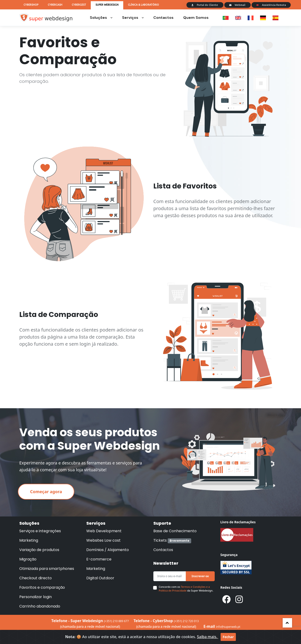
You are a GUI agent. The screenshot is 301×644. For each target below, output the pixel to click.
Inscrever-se (200, 576)
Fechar (228, 637)
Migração (28, 559)
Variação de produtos (39, 550)
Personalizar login (36, 597)
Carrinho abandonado (40, 606)
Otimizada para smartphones (47, 569)
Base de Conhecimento (175, 531)
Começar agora (46, 492)
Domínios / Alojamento (108, 550)
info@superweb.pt (228, 627)
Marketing (29, 540)
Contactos (163, 18)
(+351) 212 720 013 (186, 621)
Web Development (104, 531)
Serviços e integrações (40, 531)
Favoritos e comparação (42, 587)
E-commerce (99, 559)
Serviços (133, 18)
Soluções (101, 18)
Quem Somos (196, 18)
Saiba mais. (208, 637)
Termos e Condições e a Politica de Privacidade (184, 589)
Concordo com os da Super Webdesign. (186, 589)
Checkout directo (36, 578)
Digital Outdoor (100, 578)
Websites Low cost (103, 540)
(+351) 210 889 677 (116, 621)
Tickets (172, 540)
